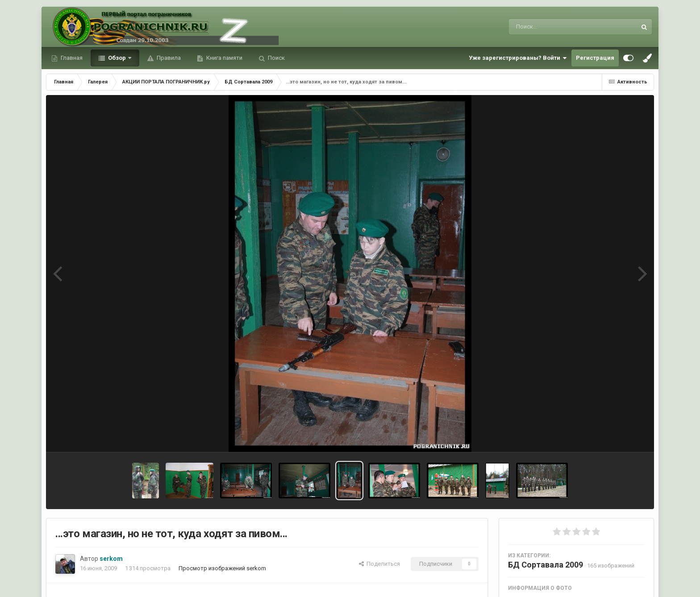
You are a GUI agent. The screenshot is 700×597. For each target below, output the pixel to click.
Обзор (117, 58)
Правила (168, 58)
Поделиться (379, 564)
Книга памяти (224, 58)
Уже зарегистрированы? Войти (518, 58)
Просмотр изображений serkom (222, 568)
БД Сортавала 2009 (546, 565)
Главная (71, 58)
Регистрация (595, 58)
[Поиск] (556, 27)
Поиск (276, 58)
